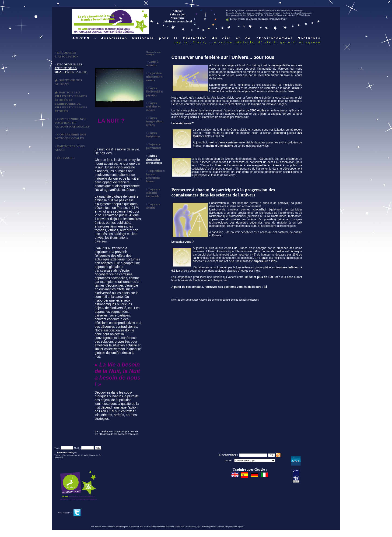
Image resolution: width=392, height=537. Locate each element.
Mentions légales (236, 526)
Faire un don (178, 14)
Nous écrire (178, 18)
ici (265, 287)
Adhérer (177, 11)
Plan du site (223, 526)
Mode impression (209, 526)
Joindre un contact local (178, 21)
